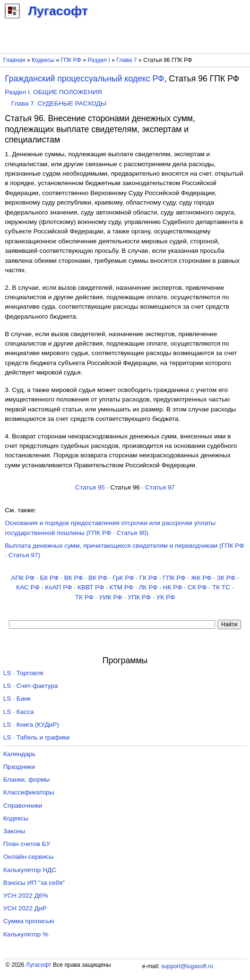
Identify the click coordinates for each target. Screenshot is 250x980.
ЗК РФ (226, 578)
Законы (14, 831)
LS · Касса (19, 712)
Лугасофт (39, 965)
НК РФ (173, 587)
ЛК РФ (148, 587)
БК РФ (49, 578)
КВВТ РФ (91, 587)
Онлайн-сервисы (29, 857)
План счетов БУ (27, 844)
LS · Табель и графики (37, 737)
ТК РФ (84, 597)
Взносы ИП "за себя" (34, 883)
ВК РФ (74, 578)
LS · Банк (17, 699)
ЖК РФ (201, 578)
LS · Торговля (23, 673)
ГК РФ (148, 578)
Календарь (20, 754)
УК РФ (166, 597)
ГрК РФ (123, 578)
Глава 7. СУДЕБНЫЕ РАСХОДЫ (59, 103)
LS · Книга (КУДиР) (31, 725)
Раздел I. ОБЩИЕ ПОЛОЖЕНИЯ (53, 92)
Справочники (23, 806)
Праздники (19, 767)
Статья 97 (160, 487)
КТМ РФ (122, 587)
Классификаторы (29, 792)
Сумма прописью (29, 921)
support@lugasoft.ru (187, 966)
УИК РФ (110, 597)
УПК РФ (139, 597)
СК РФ (197, 587)
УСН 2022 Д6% (26, 895)
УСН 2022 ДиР (25, 908)
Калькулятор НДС (30, 870)
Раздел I (99, 60)
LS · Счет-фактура (31, 686)
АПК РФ (23, 578)
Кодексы (43, 60)
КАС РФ (28, 587)
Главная (14, 60)
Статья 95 (90, 487)
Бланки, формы (26, 780)
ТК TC (221, 587)
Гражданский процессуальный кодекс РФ (84, 79)
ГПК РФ (71, 60)
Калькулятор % (26, 934)
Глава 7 (126, 60)
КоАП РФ (58, 587)
